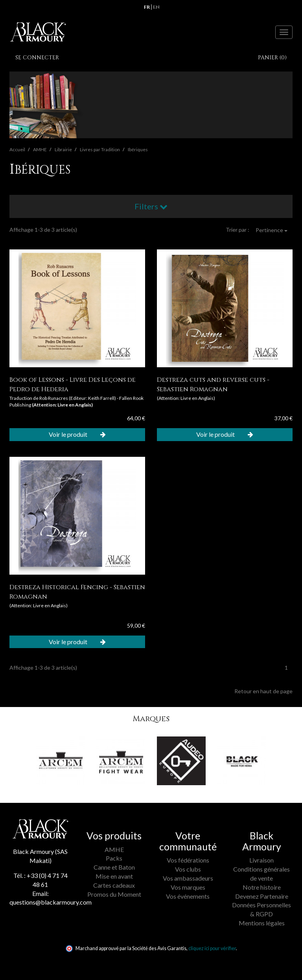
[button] (25, 767)
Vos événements (188, 896)
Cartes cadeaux (114, 885)
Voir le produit (77, 434)
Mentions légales (262, 923)
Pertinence (272, 230)
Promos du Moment (114, 894)
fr (147, 7)
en (156, 7)
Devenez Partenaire (262, 896)
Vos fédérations (188, 860)
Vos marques (188, 887)
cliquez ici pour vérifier (212, 948)
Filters (151, 206)
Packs (114, 858)
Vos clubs (188, 869)
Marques (151, 719)
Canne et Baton (114, 867)
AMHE (114, 849)
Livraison (261, 860)
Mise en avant (114, 876)
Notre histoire (262, 887)
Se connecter (37, 58)
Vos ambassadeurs (188, 878)
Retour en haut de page (263, 691)
